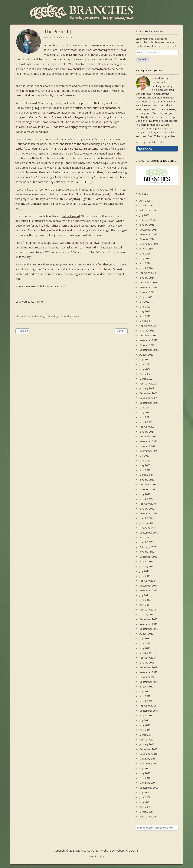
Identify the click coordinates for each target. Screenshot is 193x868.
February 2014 (148, 610)
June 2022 (145, 364)
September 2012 (149, 682)
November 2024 (148, 234)
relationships (66, 316)
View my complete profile (150, 142)
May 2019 (145, 494)
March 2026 (146, 205)
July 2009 (144, 792)
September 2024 (149, 244)
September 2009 (149, 788)
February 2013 (148, 658)
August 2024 (146, 249)
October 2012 (147, 677)
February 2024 (148, 273)
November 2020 (148, 441)
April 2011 (145, 730)
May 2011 (145, 725)
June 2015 (145, 576)
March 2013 (146, 653)
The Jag (22, 331)
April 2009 (145, 807)
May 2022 (145, 369)
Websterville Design (127, 851)
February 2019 (148, 504)
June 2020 (145, 461)
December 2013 (148, 619)
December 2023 (148, 282)
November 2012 (148, 672)
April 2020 (145, 470)
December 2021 (148, 393)
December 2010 (148, 749)
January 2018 (147, 523)
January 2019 (147, 509)
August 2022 (146, 355)
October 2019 (147, 489)
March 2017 (146, 542)
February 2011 (148, 740)
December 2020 (148, 436)
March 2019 (146, 499)
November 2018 (148, 513)
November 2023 (148, 287)
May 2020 (145, 465)
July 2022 (144, 359)
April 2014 (145, 605)
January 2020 (147, 480)
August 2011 (146, 715)
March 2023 (146, 321)
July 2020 (144, 456)
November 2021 (148, 398)
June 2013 (145, 643)
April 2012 (145, 696)
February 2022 (148, 384)
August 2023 (146, 297)
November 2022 (148, 340)
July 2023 (144, 302)
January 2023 (147, 331)
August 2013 (146, 634)
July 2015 (144, 571)
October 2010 (147, 759)
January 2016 (147, 566)
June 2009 (145, 797)
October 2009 (147, 783)
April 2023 (145, 316)
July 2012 (144, 691)
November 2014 (148, 590)
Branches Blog (37, 316)
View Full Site (96, 856)
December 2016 (148, 557)
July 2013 (144, 638)
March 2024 (146, 268)
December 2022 (148, 335)
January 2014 (147, 614)
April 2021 (145, 417)
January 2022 (147, 388)
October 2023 (147, 292)
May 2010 (145, 773)
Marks (121, 331)
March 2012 (146, 701)
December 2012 (148, 667)
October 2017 (147, 528)
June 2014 (145, 600)
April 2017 (145, 537)
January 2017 (147, 552)
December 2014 (148, 586)
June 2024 (145, 254)
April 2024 (145, 263)
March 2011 (146, 735)
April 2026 (145, 201)
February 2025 (148, 220)
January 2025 (147, 225)
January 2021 (147, 432)
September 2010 (149, 763)
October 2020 (147, 446)
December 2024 (148, 230)
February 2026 (148, 210)
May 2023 (145, 311)
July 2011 (144, 720)
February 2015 (148, 581)
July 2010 (144, 768)
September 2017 (149, 533)
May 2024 (145, 258)
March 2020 (146, 475)
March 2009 (146, 812)
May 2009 (145, 802)
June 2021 (145, 407)
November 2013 (148, 624)
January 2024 (147, 278)
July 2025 (144, 215)
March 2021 (146, 422)
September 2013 (149, 629)
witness (78, 316)
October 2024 (147, 239)
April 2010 (145, 778)
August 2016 (146, 561)
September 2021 (149, 403)
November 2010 (148, 754)
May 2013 (145, 648)
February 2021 (148, 427)
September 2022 (149, 350)
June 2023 (145, 307)
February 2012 (148, 706)
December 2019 (148, 484)
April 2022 (145, 374)
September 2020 (149, 451)
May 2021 (145, 412)
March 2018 (146, 518)
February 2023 (148, 326)
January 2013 (147, 663)
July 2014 (144, 595)
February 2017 (148, 547)
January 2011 (147, 744)
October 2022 (147, 345)
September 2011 (149, 711)
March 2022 (146, 379)
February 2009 (148, 816)
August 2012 (146, 687)
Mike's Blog (52, 316)
